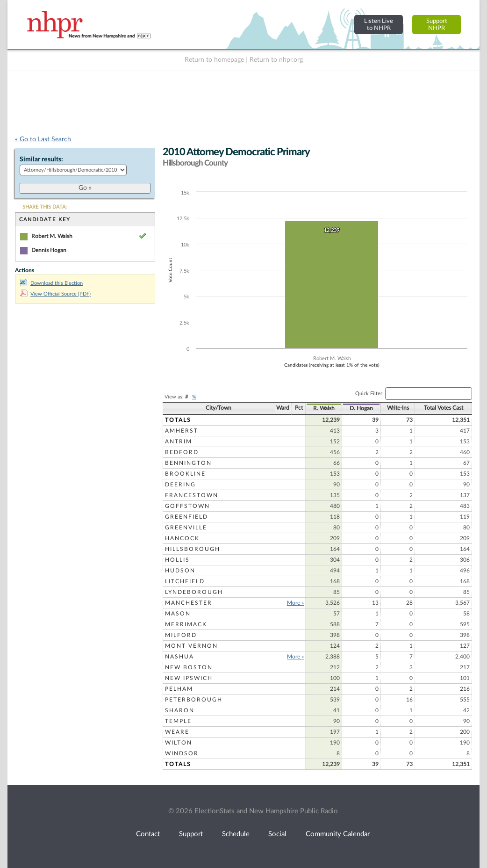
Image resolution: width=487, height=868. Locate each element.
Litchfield (185, 581)
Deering (180, 485)
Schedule (236, 834)
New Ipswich (189, 678)
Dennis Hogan (49, 250)
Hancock (182, 538)
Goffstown (187, 506)
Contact (148, 834)
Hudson (180, 571)
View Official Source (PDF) (55, 294)
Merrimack (186, 624)
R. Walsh (324, 408)
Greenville (186, 528)
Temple (178, 721)
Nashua (179, 657)
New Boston (189, 667)
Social (277, 834)
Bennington (188, 463)
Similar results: (41, 159)
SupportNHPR (437, 25)
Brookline (185, 474)
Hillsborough (193, 549)
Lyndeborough (194, 592)
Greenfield (186, 517)
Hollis (177, 560)
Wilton (179, 743)
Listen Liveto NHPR (379, 25)
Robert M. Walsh (52, 236)
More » (295, 603)
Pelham (179, 689)
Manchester (189, 603)
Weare (177, 732)
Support (191, 834)
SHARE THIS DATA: (45, 207)
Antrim (179, 441)
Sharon (180, 710)
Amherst (182, 431)
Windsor (182, 753)
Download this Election (51, 283)
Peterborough (194, 700)
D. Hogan (361, 408)
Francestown (192, 495)
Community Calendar (338, 834)
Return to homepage (214, 60)
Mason (178, 614)
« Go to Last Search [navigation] (43, 139)
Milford (181, 635)
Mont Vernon (191, 646)
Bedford (182, 452)
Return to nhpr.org (276, 60)
